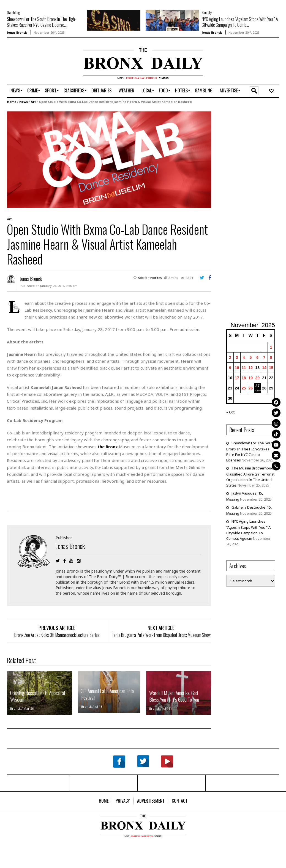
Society (207, 12)
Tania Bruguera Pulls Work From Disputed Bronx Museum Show (161, 635)
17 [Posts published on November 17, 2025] (237, 378)
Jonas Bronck (17, 32)
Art (33, 102)
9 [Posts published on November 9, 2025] (230, 368)
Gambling (13, 12)
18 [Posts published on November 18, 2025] (244, 378)
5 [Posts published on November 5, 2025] (250, 357)
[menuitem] (15, 91)
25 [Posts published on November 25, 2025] (244, 388)
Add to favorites (150, 278)
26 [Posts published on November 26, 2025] (251, 388)
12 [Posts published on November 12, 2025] (251, 368)
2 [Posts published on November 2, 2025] (230, 357)
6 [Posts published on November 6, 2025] (257, 357)
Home (12, 102)
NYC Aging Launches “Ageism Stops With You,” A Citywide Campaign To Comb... (240, 22)
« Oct (230, 412)
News (24, 102)
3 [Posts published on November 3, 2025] (237, 357)
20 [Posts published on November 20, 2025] (257, 378)
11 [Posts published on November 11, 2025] (244, 368)
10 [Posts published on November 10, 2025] (237, 368)
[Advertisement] (39, 65)
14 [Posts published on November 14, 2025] (264, 368)
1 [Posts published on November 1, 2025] (271, 347)
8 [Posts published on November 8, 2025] (271, 357)
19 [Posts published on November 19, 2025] (251, 378)
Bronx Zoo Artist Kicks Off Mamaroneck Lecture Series (57, 635)
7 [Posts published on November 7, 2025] (264, 357)
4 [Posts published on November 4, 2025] (244, 357)
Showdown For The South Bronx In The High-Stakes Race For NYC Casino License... (42, 22)
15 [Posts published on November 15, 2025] (271, 368)
